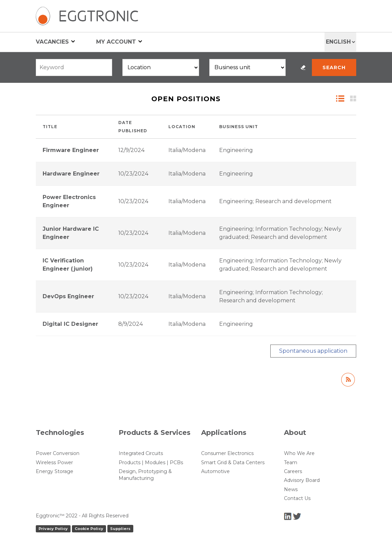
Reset (303, 67)
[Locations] (161, 67)
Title (50, 127)
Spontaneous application (313, 351)
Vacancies (55, 41)
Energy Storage (55, 471)
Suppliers (120, 529)
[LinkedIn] (288, 516)
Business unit (239, 127)
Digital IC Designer (70, 324)
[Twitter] (297, 516)
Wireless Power (54, 462)
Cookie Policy (89, 529)
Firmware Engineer (71, 150)
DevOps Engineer (68, 296)
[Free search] (74, 67)
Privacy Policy (53, 529)
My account (119, 41)
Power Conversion (58, 453)
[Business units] (247, 67)
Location (182, 127)
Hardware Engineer (71, 174)
